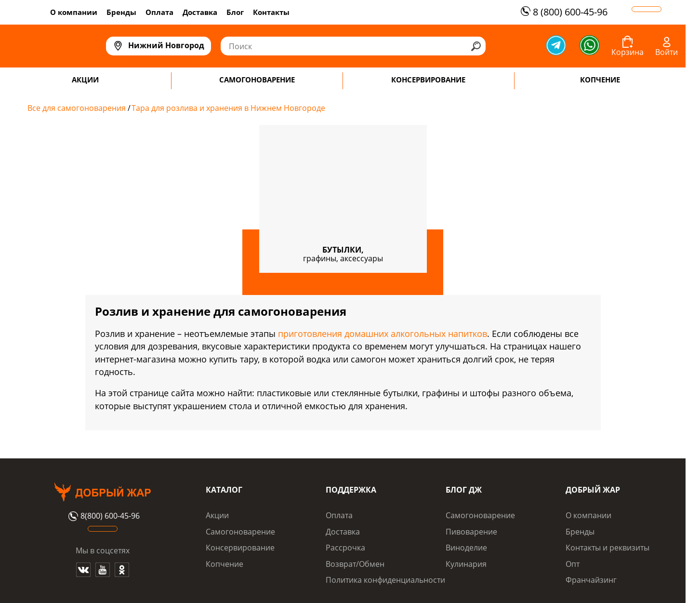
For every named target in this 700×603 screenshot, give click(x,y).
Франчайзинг (591, 580)
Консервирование (240, 548)
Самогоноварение (240, 532)
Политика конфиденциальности (385, 580)
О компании (74, 12)
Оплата (159, 12)
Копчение (225, 564)
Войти (667, 52)
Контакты (271, 12)
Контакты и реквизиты (608, 548)
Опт (573, 564)
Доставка (200, 12)
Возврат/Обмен (355, 564)
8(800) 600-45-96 (103, 516)
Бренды (121, 12)
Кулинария (466, 564)
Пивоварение (471, 532)
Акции (217, 515)
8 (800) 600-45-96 (563, 12)
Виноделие (466, 548)
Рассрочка (345, 548)
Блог (235, 12)
